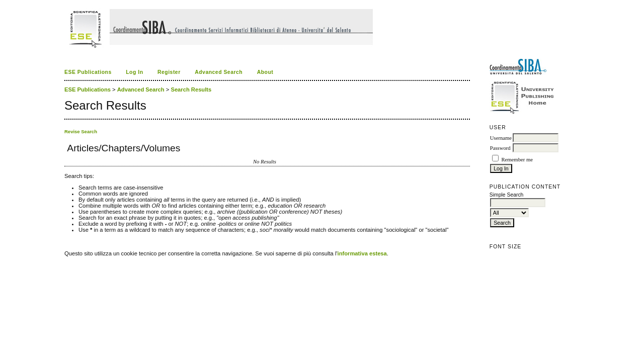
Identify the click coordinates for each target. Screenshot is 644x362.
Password (500, 148)
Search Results (191, 89)
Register (169, 72)
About (265, 72)
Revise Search (81, 131)
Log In (134, 72)
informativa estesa (362, 253)
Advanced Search (219, 72)
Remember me (517, 160)
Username (501, 138)
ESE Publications (88, 72)
